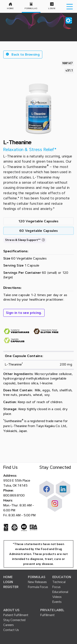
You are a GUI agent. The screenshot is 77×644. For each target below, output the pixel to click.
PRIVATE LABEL (52, 610)
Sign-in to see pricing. (24, 313)
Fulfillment (47, 615)
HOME (8, 577)
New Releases (37, 582)
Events (57, 602)
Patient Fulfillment (16, 615)
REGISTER (11, 587)
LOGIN (8, 582)
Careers (9, 625)
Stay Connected (14, 620)
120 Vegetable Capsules (38, 221)
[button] (23, 55)
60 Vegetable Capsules (38, 231)
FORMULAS (37, 577)
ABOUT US (11, 610)
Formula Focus (38, 587)
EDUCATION (62, 577)
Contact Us (11, 630)
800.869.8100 (14, 495)
